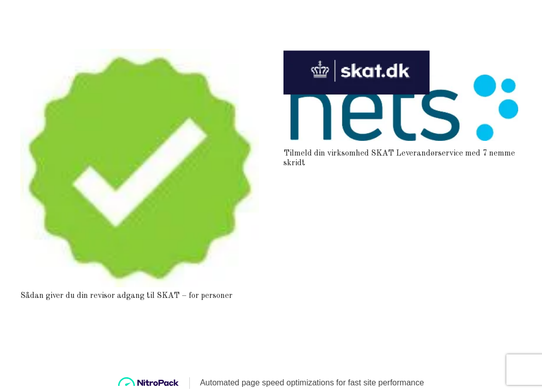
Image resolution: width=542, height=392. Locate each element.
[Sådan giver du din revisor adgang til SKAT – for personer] (140, 56)
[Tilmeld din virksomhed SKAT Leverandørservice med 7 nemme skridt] (403, 56)
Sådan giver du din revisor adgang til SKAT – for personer (126, 296)
